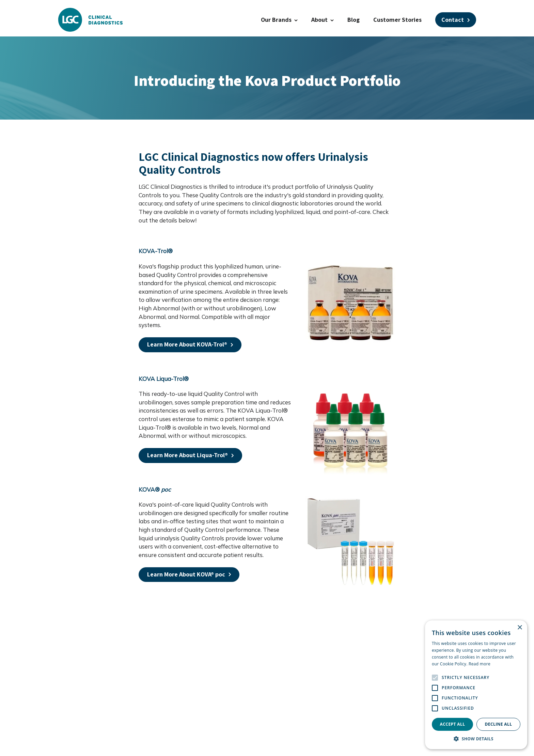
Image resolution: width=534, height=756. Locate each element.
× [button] (520, 628)
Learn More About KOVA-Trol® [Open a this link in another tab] (190, 344)
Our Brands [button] (279, 20)
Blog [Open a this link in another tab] (354, 20)
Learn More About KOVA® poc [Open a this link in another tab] (189, 574)
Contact (456, 20)
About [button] (323, 20)
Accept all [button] (453, 724)
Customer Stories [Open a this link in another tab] (397, 20)
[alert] (476, 685)
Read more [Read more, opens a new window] (480, 664)
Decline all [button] (499, 724)
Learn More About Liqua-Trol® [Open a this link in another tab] (191, 455)
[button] (476, 739)
